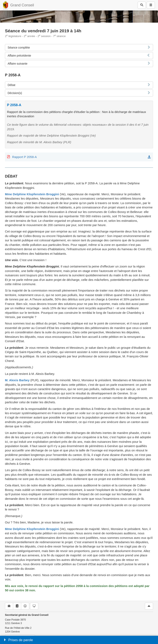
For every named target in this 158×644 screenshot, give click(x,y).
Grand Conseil (22, 5)
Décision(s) (15, 93)
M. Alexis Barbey (17, 380)
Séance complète (19, 48)
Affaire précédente (19, 56)
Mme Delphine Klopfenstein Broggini (32, 194)
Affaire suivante (17, 64)
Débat (11, 85)
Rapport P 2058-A (24, 157)
